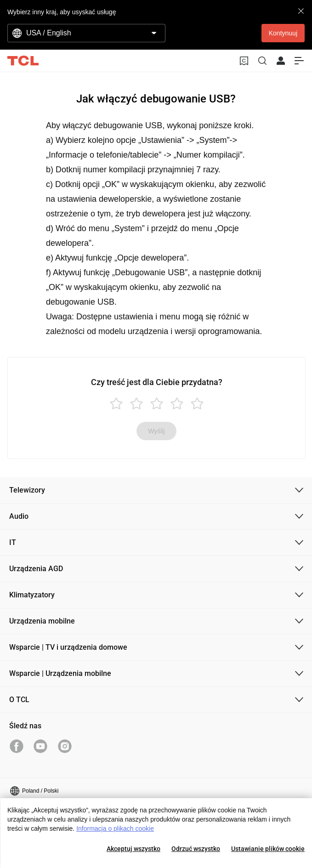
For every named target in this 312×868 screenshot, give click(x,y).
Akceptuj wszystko (133, 849)
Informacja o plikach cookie (115, 828)
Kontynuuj (283, 33)
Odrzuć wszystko (196, 849)
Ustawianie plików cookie (268, 849)
